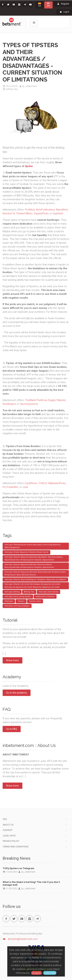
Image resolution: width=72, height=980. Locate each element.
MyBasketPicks (57, 483)
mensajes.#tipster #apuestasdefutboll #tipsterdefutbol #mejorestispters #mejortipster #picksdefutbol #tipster (35, 573)
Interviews (9, 601)
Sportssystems (29, 404)
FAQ (5, 819)
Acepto (36, 973)
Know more (12, 660)
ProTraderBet (10, 487)
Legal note (9, 836)
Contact (8, 830)
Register (63, 4)
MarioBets (62, 210)
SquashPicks (41, 213)
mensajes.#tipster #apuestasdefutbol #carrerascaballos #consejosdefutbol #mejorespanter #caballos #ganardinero (29, 566)
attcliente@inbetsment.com (20, 939)
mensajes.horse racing (48, 592)
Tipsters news (35, 601)
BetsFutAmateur (45, 210)
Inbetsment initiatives (45, 596)
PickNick (30, 210)
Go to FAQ (12, 729)
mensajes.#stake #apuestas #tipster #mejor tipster (26, 552)
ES (40, 5)
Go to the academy (17, 693)
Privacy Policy (11, 841)
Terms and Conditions (16, 847)
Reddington (9, 404)
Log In (64, 12)
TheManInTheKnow (36, 400)
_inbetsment (31, 86)
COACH (43, 483)
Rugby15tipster (57, 400)
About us (8, 825)
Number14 (9, 213)
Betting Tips (12, 89)
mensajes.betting (12, 592)
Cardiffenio (31, 483)
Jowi (25, 487)
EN (48, 5)
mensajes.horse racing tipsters (18, 596)
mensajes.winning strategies (17, 606)
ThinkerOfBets (24, 213)
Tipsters (21, 601)
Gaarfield (58, 213)
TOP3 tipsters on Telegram (18, 868)
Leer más (50, 973)
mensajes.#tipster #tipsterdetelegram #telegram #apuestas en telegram (35, 579)
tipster (29, 166)
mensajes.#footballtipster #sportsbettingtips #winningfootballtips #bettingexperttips (33, 546)
